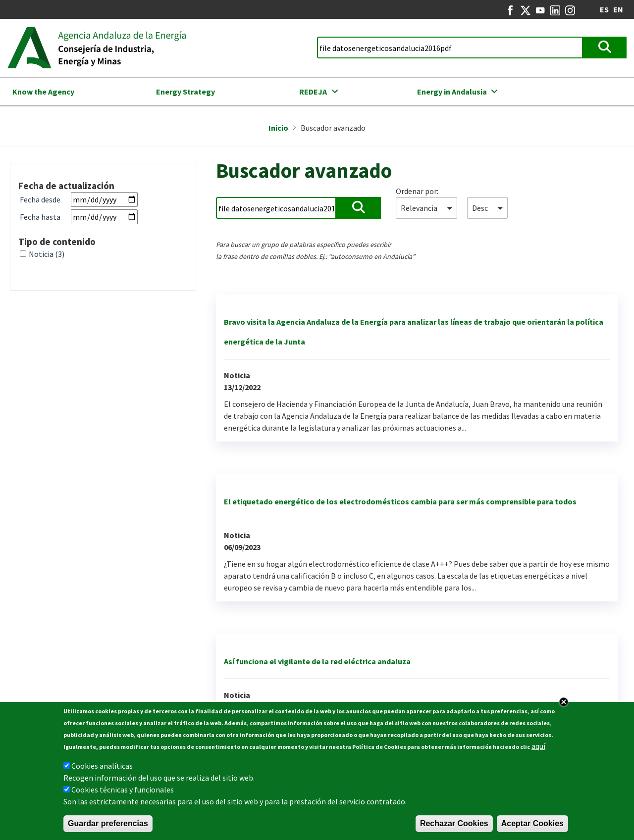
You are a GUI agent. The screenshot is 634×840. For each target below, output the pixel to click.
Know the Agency (43, 92)
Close (564, 706)
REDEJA (313, 92)
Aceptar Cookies (532, 827)
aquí (538, 750)
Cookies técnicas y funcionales (123, 793)
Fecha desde (40, 199)
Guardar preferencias (108, 827)
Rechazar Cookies (454, 827)
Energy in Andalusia (452, 92)
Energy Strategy (185, 92)
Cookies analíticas (102, 770)
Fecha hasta (40, 217)
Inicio (278, 128)
